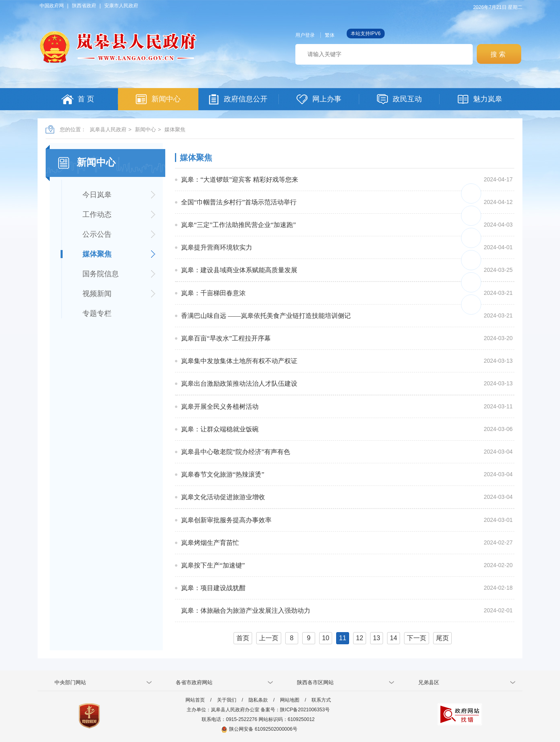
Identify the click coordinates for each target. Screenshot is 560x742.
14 (394, 638)
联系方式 (321, 700)
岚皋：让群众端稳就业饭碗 (220, 429)
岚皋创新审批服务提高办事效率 (226, 520)
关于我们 (227, 700)
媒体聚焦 (175, 129)
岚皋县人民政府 (108, 129)
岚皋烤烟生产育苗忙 (210, 543)
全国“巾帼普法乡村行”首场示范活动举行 (239, 202)
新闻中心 (145, 129)
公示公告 (97, 234)
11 (343, 638)
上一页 (269, 638)
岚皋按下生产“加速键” (213, 565)
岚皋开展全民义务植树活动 (220, 407)
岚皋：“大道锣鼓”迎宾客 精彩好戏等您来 (240, 180)
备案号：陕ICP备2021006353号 (295, 710)
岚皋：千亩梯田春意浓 (213, 293)
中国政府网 (52, 6)
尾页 (442, 638)
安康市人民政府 (121, 6)
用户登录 (305, 35)
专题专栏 (97, 313)
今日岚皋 (97, 195)
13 (377, 638)
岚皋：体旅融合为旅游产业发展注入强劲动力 (246, 611)
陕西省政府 (84, 6)
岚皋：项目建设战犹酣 (213, 588)
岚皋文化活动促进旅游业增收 (223, 497)
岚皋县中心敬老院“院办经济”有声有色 (236, 452)
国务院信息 (101, 274)
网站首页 (195, 700)
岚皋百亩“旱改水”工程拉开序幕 (226, 338)
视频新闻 (97, 294)
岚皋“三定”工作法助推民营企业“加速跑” (238, 225)
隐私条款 (258, 700)
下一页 (417, 638)
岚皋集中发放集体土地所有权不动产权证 (239, 361)
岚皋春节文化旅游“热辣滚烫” (223, 474)
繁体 (330, 35)
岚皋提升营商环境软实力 (217, 247)
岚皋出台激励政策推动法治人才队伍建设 (239, 384)
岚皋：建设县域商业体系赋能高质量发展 (239, 270)
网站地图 (290, 700)
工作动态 (97, 214)
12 (360, 638)
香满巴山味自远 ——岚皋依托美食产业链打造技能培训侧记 (266, 316)
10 (326, 638)
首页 (243, 638)
